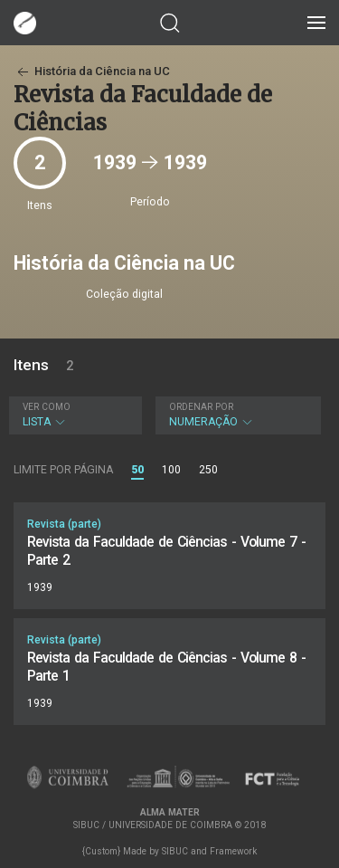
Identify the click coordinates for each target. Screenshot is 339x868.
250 (208, 470)
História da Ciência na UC (92, 71)
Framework (233, 851)
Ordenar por (201, 407)
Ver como (47, 407)
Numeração (236, 415)
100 (171, 470)
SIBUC (175, 851)
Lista (73, 415)
